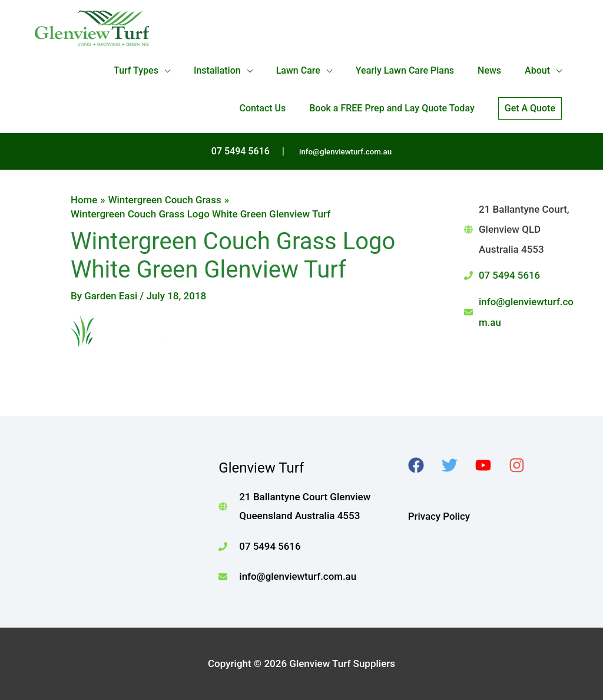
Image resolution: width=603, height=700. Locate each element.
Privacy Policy (439, 516)
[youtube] (491, 465)
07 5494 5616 (510, 275)
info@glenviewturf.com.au (345, 152)
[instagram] (524, 465)
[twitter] (457, 465)
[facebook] (424, 465)
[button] (530, 108)
